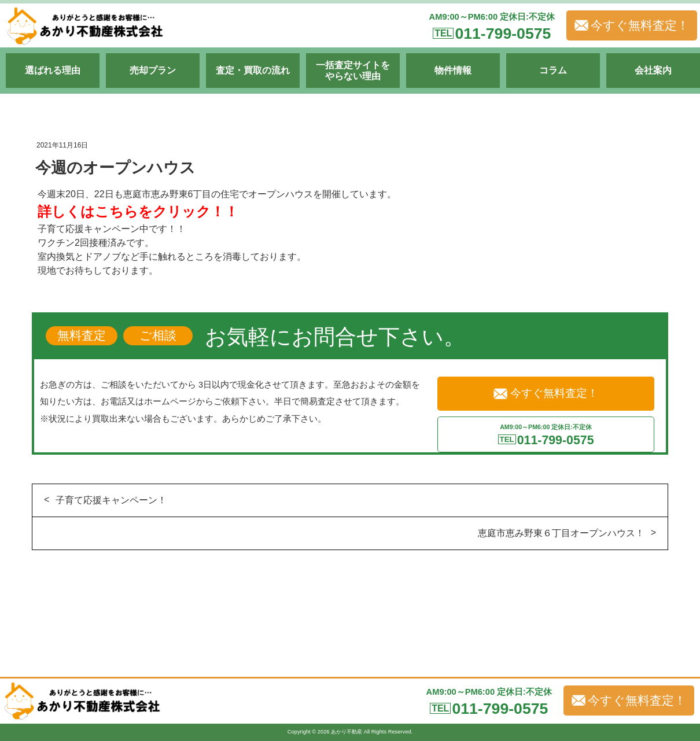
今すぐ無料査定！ (632, 25)
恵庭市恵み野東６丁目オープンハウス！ (561, 533)
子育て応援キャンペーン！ (111, 500)
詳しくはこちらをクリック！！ (138, 211)
